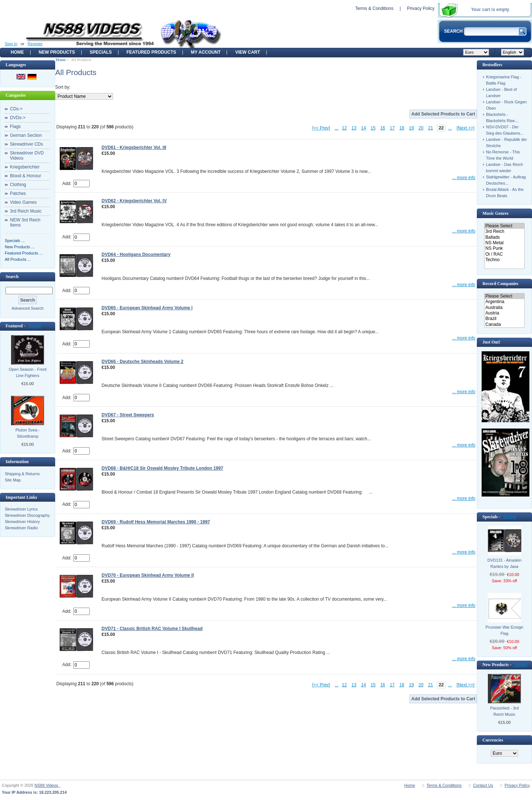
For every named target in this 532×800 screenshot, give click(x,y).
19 (411, 128)
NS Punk (504, 248)
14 (363, 128)
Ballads (504, 237)
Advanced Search (28, 308)
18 (402, 128)
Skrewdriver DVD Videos (27, 156)
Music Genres (495, 213)
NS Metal (504, 243)
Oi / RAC (504, 254)
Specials (101, 52)
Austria (504, 313)
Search (12, 277)
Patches (18, 193)
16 (382, 128)
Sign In (11, 44)
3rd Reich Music (26, 211)
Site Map (13, 480)
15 (373, 128)
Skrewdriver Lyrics (21, 509)
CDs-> (16, 109)
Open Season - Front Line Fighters (28, 372)
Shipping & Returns (22, 474)
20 (421, 128)
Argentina (504, 302)
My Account (206, 52)
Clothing (18, 185)
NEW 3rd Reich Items (25, 223)
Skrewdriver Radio (21, 528)
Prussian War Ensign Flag (504, 630)
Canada (504, 325)
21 (431, 128)
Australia (504, 308)
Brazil (504, 319)
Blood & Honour (26, 176)
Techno (504, 260)
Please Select (504, 226)
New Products (57, 52)
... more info (464, 178)
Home (17, 52)
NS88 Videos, (47, 785)
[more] (34, 326)
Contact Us (483, 785)
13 (354, 128)
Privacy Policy (421, 8)
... (337, 128)
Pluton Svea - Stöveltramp (28, 433)
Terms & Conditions (374, 8)
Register (35, 44)
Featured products (151, 52)
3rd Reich (504, 232)
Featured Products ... (24, 253)
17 (392, 128)
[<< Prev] (321, 128)
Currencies (493, 740)
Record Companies (500, 284)
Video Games (23, 202)
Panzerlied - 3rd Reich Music (504, 711)
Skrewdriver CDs (26, 144)
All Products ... (18, 259)
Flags (15, 127)
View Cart (247, 52)
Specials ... (15, 241)
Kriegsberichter (25, 167)
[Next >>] (466, 128)
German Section (26, 135)
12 (344, 128)
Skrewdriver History (22, 522)
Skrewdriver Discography (27, 515)
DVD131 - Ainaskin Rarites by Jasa (504, 563)
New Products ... (20, 247)
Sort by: (63, 87)
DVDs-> (18, 118)
